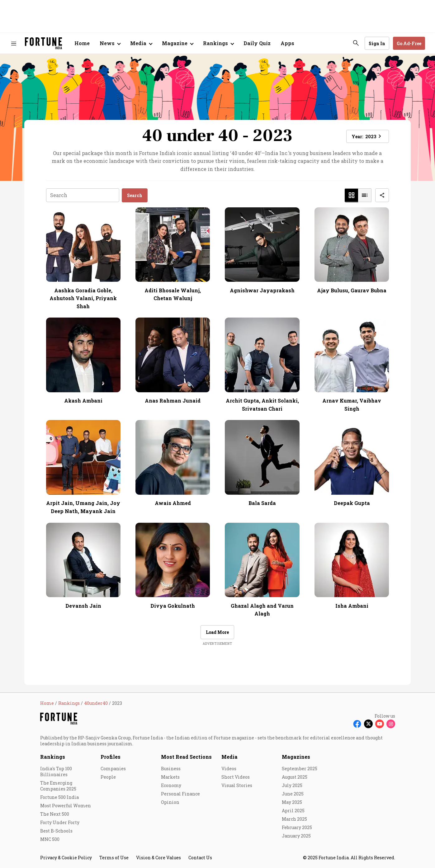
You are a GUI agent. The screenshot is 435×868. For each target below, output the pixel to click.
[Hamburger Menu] (14, 43)
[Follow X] (368, 724)
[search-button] (356, 43)
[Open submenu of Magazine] (177, 43)
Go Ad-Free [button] (409, 43)
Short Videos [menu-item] (236, 777)
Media (229, 757)
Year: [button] (368, 136)
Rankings (53, 757)
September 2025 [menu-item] (300, 769)
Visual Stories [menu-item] (237, 785)
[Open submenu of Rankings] (218, 43)
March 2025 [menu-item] (294, 819)
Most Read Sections (186, 757)
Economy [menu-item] (171, 785)
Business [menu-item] (171, 769)
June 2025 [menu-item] (293, 794)
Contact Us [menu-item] (200, 858)
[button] (352, 195)
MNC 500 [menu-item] (50, 839)
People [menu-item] (108, 777)
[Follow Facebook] (357, 724)
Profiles (111, 757)
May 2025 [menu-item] (292, 802)
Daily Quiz (257, 43)
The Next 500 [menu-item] (55, 814)
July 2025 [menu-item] (292, 785)
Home (82, 43)
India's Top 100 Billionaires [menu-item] (56, 771)
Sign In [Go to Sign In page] (377, 43)
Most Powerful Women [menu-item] (66, 806)
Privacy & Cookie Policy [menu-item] (66, 858)
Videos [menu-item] (229, 769)
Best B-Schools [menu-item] (56, 831)
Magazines (296, 757)
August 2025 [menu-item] (295, 777)
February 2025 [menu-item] (297, 827)
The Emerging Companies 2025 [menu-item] (58, 786)
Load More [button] (217, 632)
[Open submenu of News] (110, 43)
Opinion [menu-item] (170, 802)
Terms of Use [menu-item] (114, 858)
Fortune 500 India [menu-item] (59, 797)
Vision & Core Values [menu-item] (158, 858)
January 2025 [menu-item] (296, 836)
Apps (287, 43)
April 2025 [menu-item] (293, 811)
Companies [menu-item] (113, 769)
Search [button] (135, 195)
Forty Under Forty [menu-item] (60, 822)
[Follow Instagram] (391, 724)
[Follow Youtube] (380, 724)
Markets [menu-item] (170, 777)
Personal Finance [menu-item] (180, 794)
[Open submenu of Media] (141, 43)
